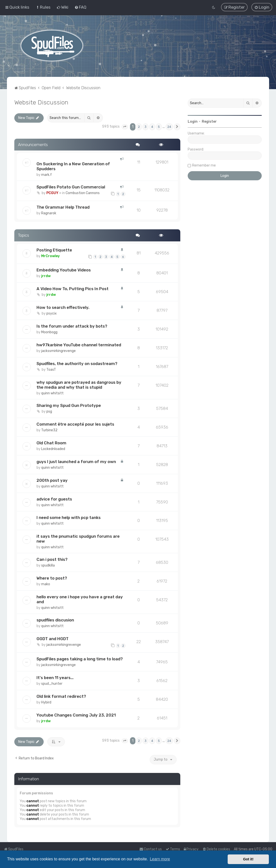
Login (193, 122)
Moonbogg (49, 332)
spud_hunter (52, 684)
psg (49, 411)
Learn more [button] (160, 859)
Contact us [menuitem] (151, 849)
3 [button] (146, 127)
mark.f (46, 175)
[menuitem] (43, 7)
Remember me (204, 165)
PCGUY (52, 193)
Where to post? (52, 578)
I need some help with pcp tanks (69, 517)
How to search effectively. (63, 307)
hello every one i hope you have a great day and (80, 599)
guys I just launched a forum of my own (76, 461)
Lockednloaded (53, 449)
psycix (52, 313)
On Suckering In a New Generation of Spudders (73, 166)
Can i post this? (52, 559)
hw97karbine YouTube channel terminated (79, 345)
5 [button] (159, 127)
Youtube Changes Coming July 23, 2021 (76, 715)
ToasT (51, 370)
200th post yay (52, 480)
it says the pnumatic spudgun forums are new (78, 539)
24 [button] (169, 127)
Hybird (46, 702)
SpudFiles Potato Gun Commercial (71, 187)
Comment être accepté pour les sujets (75, 424)
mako (46, 584)
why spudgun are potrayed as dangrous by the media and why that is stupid (79, 385)
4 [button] (152, 127)
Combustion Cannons (83, 193)
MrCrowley (50, 256)
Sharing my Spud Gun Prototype (69, 405)
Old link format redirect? (61, 696)
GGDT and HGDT (53, 639)
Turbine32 (49, 430)
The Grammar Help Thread (63, 207)
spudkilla (48, 565)
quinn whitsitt (52, 393)
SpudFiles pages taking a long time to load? (80, 659)
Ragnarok (49, 213)
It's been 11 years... (55, 678)
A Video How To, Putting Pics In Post (73, 289)
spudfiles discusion (55, 620)
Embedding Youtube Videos (64, 270)
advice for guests (54, 499)
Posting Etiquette (54, 250)
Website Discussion (41, 102)
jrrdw (46, 276)
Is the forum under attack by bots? (72, 326)
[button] (125, 127)
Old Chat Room (51, 443)
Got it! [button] (248, 859)
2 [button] (139, 127)
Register (209, 122)
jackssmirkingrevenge (58, 351)
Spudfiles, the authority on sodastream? (77, 364)
